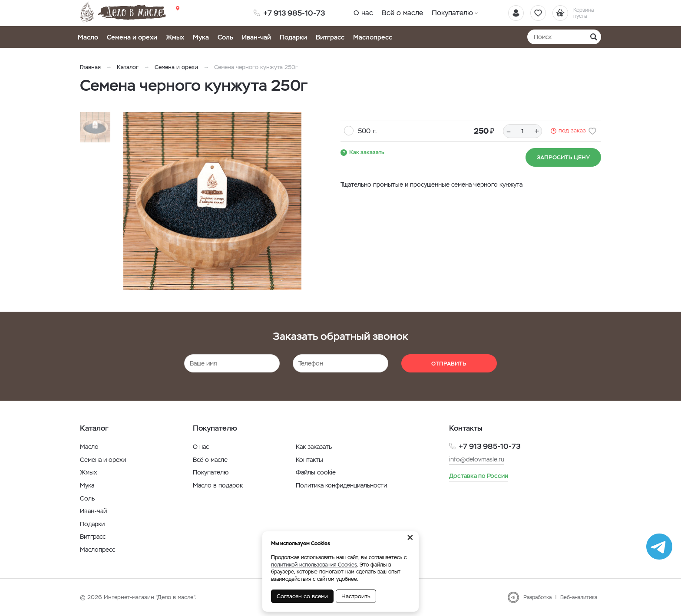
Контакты (309, 460)
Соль (225, 37)
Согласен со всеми (302, 596)
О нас (363, 13)
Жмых (175, 37)
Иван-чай (256, 37)
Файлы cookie (316, 472)
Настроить (356, 596)
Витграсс (330, 37)
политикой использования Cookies (314, 565)
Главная (90, 67)
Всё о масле (402, 13)
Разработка (537, 597)
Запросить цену (563, 157)
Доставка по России (479, 476)
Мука (201, 37)
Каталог (128, 67)
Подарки (293, 37)
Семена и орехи (132, 37)
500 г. (367, 131)
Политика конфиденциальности (341, 485)
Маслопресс (373, 37)
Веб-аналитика (579, 597)
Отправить (449, 364)
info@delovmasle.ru (477, 459)
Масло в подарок (218, 485)
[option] (212, 201)
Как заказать (367, 152)
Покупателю (452, 13)
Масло (88, 37)
